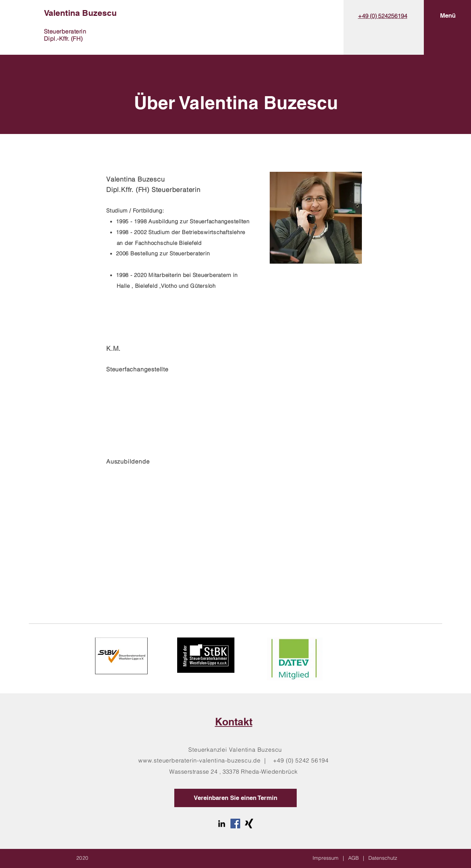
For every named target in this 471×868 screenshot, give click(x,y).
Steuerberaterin (65, 31)
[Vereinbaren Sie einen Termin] (235, 798)
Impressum (326, 858)
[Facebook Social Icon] (235, 824)
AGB (353, 858)
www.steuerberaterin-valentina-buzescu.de (199, 760)
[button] (448, 16)
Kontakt (234, 722)
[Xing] (249, 824)
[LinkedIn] (222, 824)
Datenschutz (383, 858)
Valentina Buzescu (80, 13)
